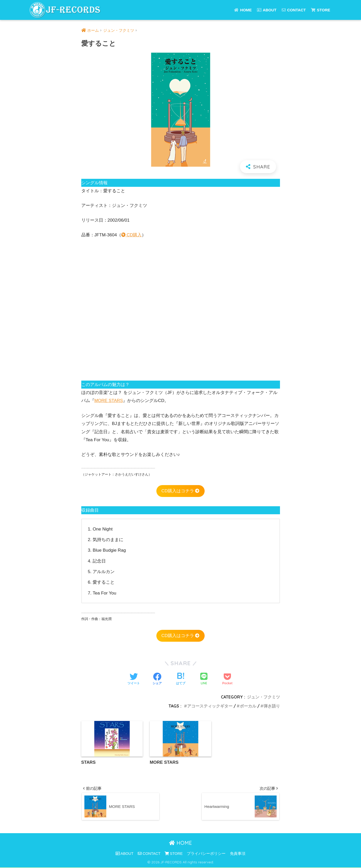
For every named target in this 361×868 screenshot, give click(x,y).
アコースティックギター (210, 706)
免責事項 (238, 854)
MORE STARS (109, 401)
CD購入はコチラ (180, 491)
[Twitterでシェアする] (134, 679)
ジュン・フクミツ (263, 697)
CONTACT (294, 10)
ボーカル (248, 706)
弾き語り (272, 706)
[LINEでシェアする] (204, 679)
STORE (321, 10)
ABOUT (267, 10)
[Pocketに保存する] (227, 679)
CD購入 (132, 235)
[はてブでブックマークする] (181, 679)
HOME (243, 10)
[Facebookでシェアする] (157, 679)
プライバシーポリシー (206, 854)
